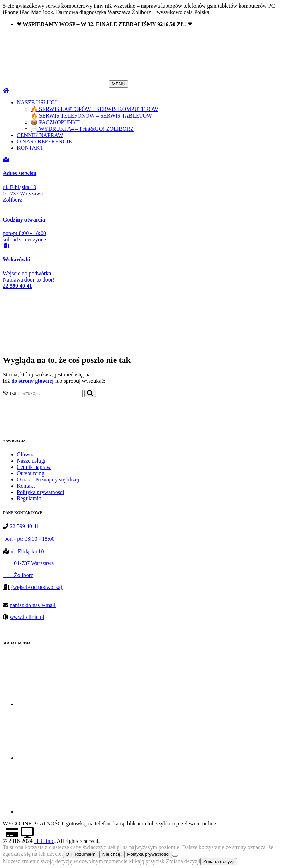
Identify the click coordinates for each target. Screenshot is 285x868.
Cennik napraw (34, 467)
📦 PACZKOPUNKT (55, 122)
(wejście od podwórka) (37, 587)
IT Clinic (44, 841)
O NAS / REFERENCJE (44, 141)
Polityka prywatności (41, 492)
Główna (26, 454)
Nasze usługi (31, 461)
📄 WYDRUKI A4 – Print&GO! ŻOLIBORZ (82, 129)
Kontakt (26, 486)
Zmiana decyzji (219, 862)
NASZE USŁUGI (37, 102)
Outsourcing (31, 473)
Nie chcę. (112, 854)
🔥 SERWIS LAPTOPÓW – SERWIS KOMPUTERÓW (94, 109)
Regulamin (29, 498)
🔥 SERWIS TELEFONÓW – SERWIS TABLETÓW (91, 116)
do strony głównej (33, 381)
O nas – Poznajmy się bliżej (48, 480)
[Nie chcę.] (175, 856)
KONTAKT (30, 148)
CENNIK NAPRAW (40, 135)
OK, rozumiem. (81, 854)
